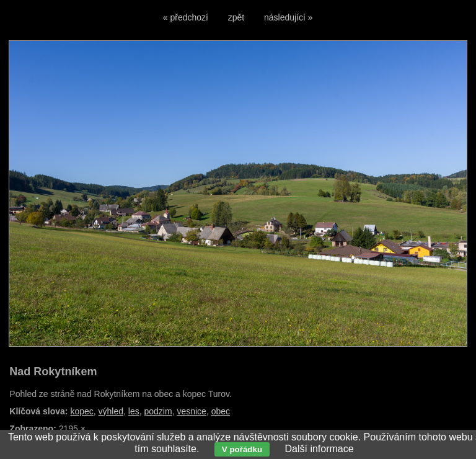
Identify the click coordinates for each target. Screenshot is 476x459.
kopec (82, 411)
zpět (236, 17)
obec (221, 411)
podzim (158, 411)
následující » (289, 17)
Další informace (319, 449)
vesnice (191, 411)
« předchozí (186, 17)
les (134, 411)
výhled (111, 411)
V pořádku (242, 449)
